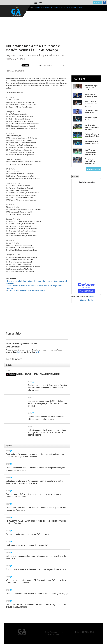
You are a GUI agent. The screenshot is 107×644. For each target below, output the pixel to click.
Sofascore (91, 296)
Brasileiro (75, 176)
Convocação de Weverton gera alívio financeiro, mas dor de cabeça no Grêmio (58, 7)
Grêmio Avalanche (86, 300)
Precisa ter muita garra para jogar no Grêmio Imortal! (26, 291)
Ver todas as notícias (93, 169)
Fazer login (97, 3)
